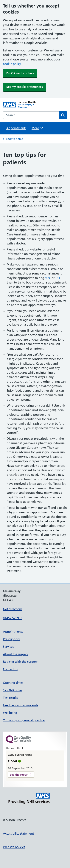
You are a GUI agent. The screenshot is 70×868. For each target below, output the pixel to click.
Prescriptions (12, 639)
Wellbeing (10, 713)
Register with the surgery (20, 662)
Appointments (16, 128)
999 (48, 278)
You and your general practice (24, 720)
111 (58, 278)
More (37, 128)
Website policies (14, 847)
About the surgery (16, 654)
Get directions (13, 609)
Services (8, 647)
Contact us (10, 669)
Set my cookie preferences (25, 87)
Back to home (14, 139)
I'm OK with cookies (20, 73)
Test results (10, 698)
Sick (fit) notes (13, 690)
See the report (19, 775)
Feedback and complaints (21, 705)
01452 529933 (13, 618)
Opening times (13, 683)
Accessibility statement (18, 833)
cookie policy (12, 64)
